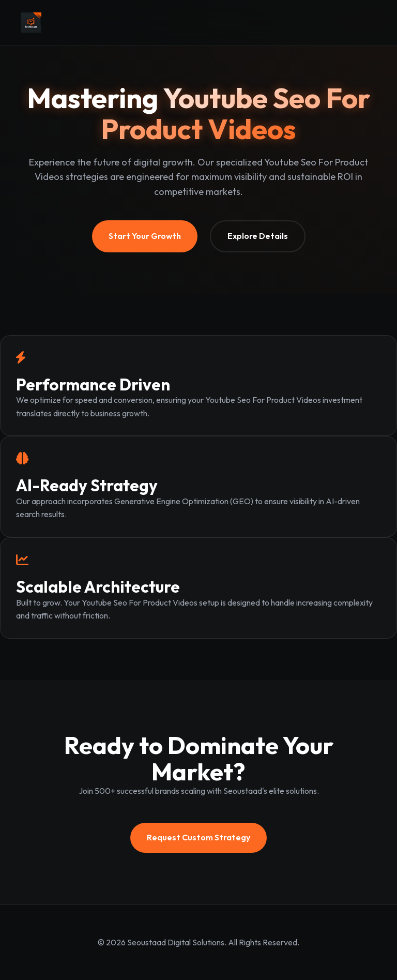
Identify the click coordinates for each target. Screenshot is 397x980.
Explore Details (258, 236)
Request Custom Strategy (198, 837)
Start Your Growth (145, 236)
